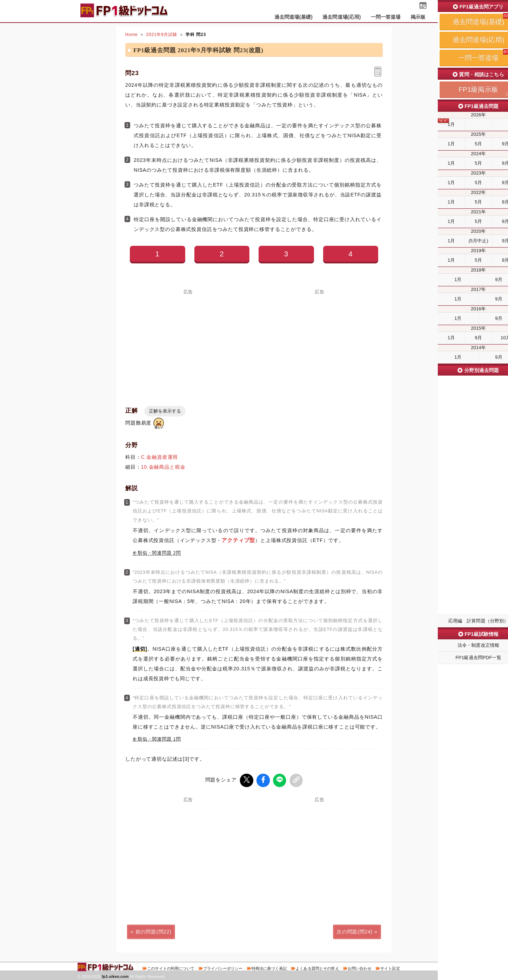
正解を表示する (165, 411)
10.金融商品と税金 (163, 467)
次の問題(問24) (355, 931)
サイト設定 (390, 967)
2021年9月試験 (162, 35)
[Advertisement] (188, 343)
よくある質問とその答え (317, 967)
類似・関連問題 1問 (159, 739)
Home (131, 35)
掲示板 (418, 17)
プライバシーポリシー (223, 967)
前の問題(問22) (153, 931)
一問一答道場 (386, 17)
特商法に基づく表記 (269, 967)
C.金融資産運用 (160, 457)
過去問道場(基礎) (294, 17)
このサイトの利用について (171, 967)
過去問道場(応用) (342, 17)
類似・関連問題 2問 (159, 553)
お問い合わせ (360, 967)
